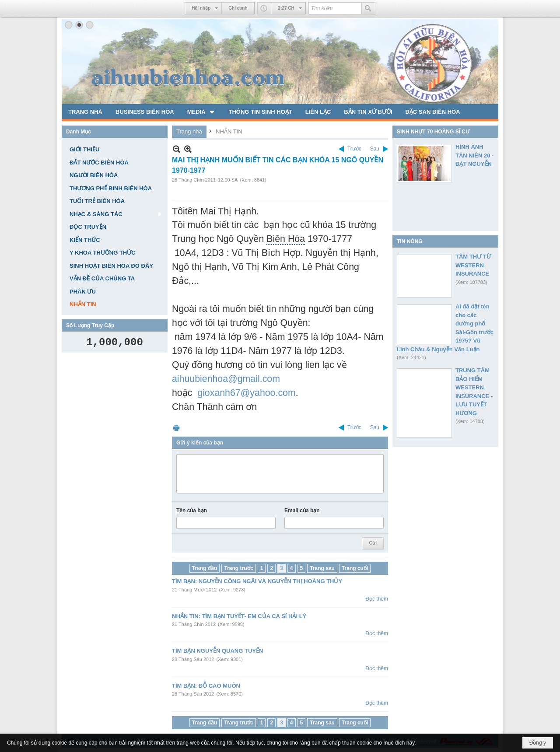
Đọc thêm (377, 599)
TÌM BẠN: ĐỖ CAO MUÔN (206, 686)
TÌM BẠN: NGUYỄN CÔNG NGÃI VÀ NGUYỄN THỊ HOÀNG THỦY (257, 581)
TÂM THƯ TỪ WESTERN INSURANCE (473, 265)
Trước (354, 149)
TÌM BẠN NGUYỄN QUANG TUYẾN (217, 651)
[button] (201, 112)
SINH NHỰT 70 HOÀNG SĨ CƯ (433, 132)
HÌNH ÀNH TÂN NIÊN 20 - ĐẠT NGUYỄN (474, 155)
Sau (375, 149)
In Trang (176, 428)
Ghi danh (238, 8)
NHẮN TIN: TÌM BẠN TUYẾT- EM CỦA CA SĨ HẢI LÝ (239, 616)
